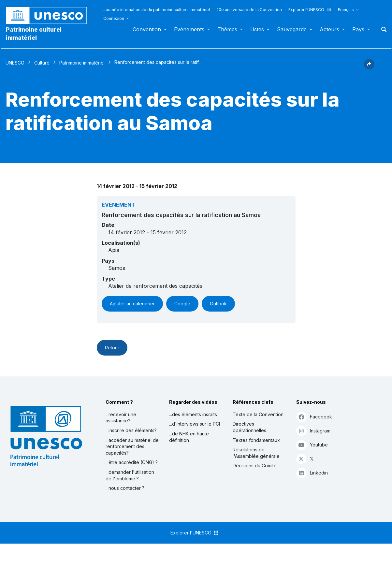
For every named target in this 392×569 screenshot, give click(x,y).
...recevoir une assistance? (121, 418)
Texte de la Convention (258, 414)
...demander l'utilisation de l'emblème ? (130, 475)
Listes (257, 29)
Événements (189, 29)
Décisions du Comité (255, 466)
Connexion (114, 18)
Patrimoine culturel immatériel (34, 34)
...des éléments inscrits (193, 414)
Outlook (218, 304)
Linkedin (312, 473)
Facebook (314, 417)
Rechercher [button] (382, 29)
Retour (112, 348)
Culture (42, 63)
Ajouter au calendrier (132, 304)
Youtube (312, 445)
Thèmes (227, 29)
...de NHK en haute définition (189, 437)
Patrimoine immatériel (82, 63)
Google (182, 304)
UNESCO (15, 63)
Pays (358, 29)
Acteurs (329, 29)
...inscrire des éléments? (131, 430)
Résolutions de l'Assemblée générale (256, 453)
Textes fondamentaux (256, 440)
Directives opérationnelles (249, 427)
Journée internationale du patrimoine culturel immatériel (157, 10)
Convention (147, 29)
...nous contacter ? (125, 488)
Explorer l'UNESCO (310, 10)
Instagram (313, 431)
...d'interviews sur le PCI (195, 424)
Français (346, 10)
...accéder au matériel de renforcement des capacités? (132, 446)
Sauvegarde (292, 29)
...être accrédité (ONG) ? (132, 462)
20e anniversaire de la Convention (249, 10)
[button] (369, 67)
